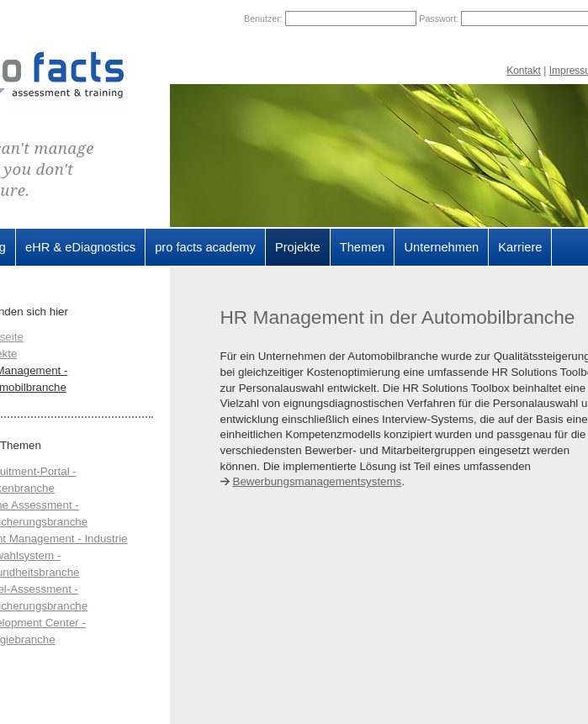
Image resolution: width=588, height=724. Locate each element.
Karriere (520, 247)
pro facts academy (205, 247)
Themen (363, 247)
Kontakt (524, 71)
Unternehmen (441, 247)
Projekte (298, 247)
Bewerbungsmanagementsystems (318, 481)
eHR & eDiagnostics (80, 247)
